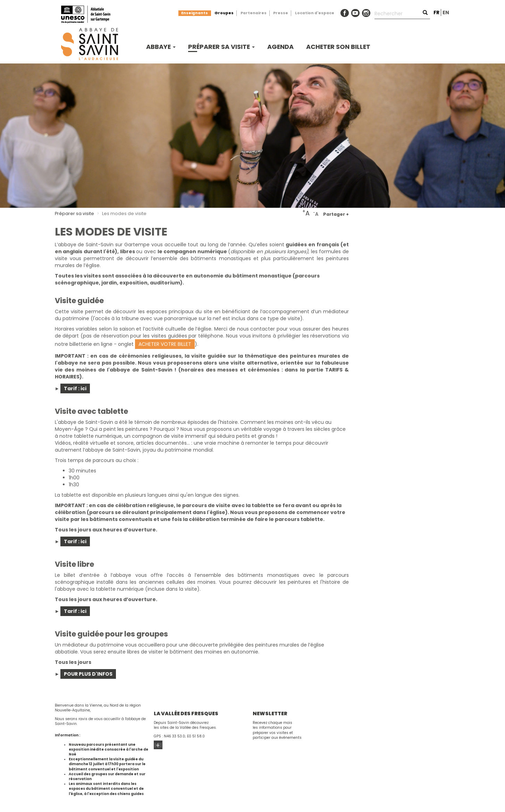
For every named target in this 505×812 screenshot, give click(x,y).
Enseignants (195, 13)
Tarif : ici (75, 388)
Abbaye (161, 47)
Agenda (280, 47)
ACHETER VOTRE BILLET (165, 344)
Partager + (336, 214)
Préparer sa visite (221, 47)
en (446, 12)
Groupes (224, 13)
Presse (281, 13)
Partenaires (254, 13)
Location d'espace (315, 13)
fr (436, 12)
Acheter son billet (338, 47)
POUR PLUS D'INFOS (88, 674)
